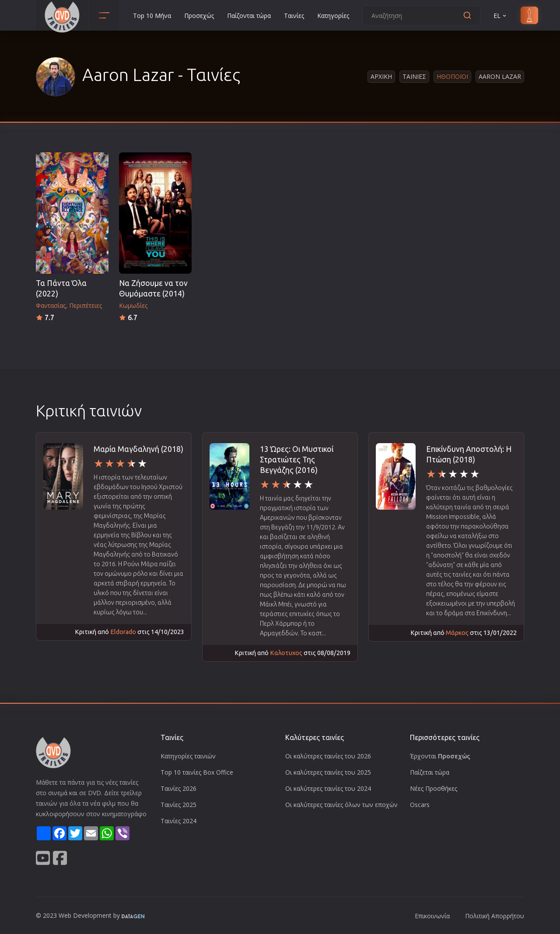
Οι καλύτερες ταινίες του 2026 (328, 756)
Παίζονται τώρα (249, 16)
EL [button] (500, 16)
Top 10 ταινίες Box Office (197, 772)
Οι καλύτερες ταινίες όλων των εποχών (341, 805)
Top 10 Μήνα (152, 16)
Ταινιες (414, 76)
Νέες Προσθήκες (434, 788)
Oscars (420, 805)
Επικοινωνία (432, 916)
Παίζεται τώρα (430, 772)
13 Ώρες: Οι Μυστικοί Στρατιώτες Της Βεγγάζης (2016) (297, 460)
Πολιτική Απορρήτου (495, 916)
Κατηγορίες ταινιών (188, 756)
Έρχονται (440, 756)
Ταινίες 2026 (178, 788)
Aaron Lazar (500, 76)
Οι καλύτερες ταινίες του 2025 (328, 772)
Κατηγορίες (333, 16)
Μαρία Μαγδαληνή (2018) (138, 449)
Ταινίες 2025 (178, 805)
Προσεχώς (199, 16)
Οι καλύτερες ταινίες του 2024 (328, 788)
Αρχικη (381, 76)
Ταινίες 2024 (178, 821)
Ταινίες (294, 16)
